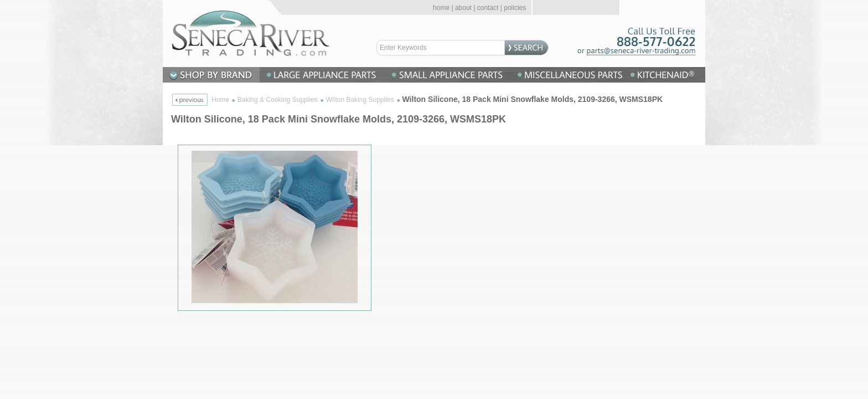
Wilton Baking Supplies (360, 100)
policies (515, 8)
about (463, 8)
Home (220, 100)
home (441, 8)
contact (488, 8)
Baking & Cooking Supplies (278, 100)
